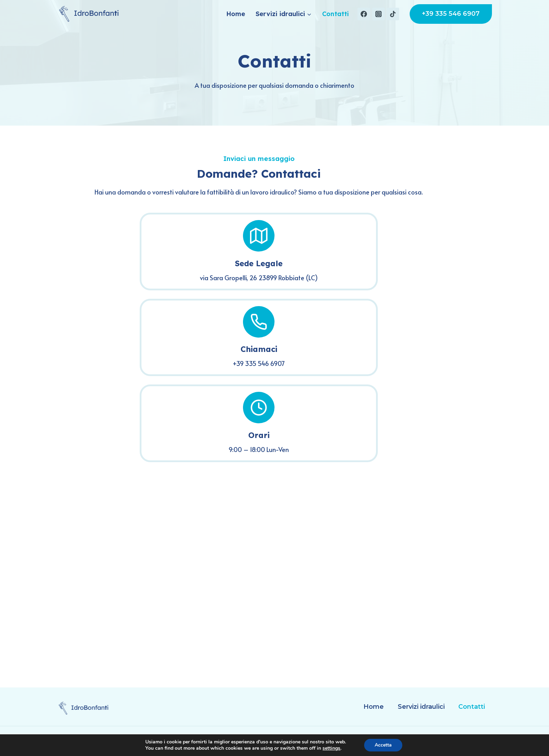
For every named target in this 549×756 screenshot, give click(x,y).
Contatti (335, 14)
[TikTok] (393, 14)
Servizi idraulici (421, 707)
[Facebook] (364, 14)
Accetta (383, 745)
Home (236, 14)
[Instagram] (378, 14)
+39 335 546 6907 (451, 14)
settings (331, 748)
